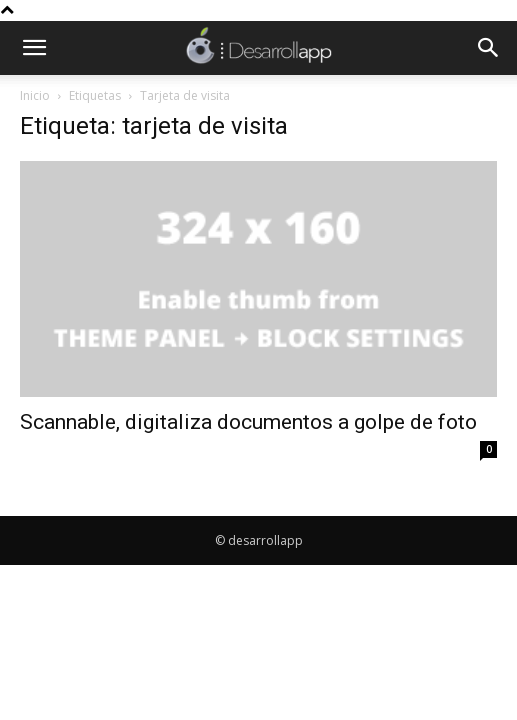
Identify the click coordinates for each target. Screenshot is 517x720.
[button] (34, 48)
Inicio (35, 95)
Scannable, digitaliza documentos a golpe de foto (248, 422)
